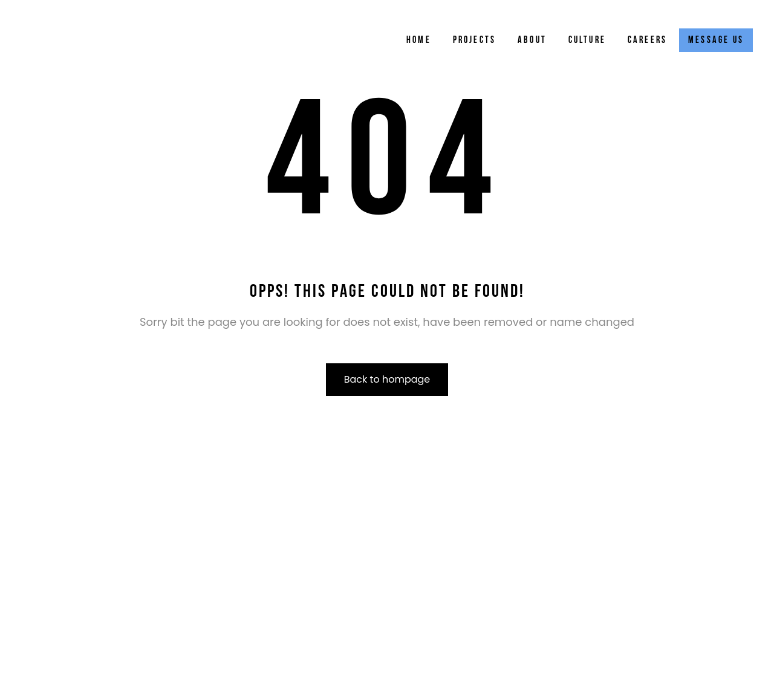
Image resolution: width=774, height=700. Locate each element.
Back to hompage (387, 379)
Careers (647, 40)
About (532, 40)
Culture (587, 40)
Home (419, 40)
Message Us (716, 40)
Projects (475, 40)
